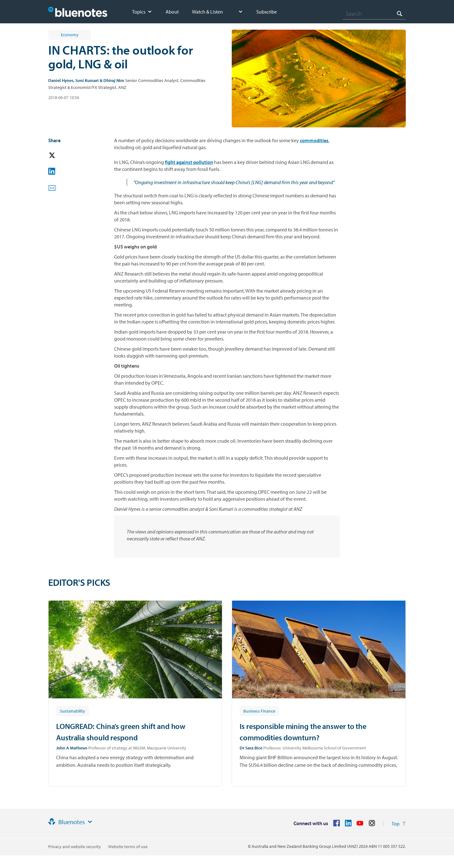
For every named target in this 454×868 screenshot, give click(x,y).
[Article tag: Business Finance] (259, 711)
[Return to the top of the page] (399, 824)
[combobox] (374, 14)
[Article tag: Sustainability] (73, 711)
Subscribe (267, 12)
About (172, 12)
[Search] (374, 14)
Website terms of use (128, 847)
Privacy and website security (75, 847)
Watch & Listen (207, 12)
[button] (61, 156)
